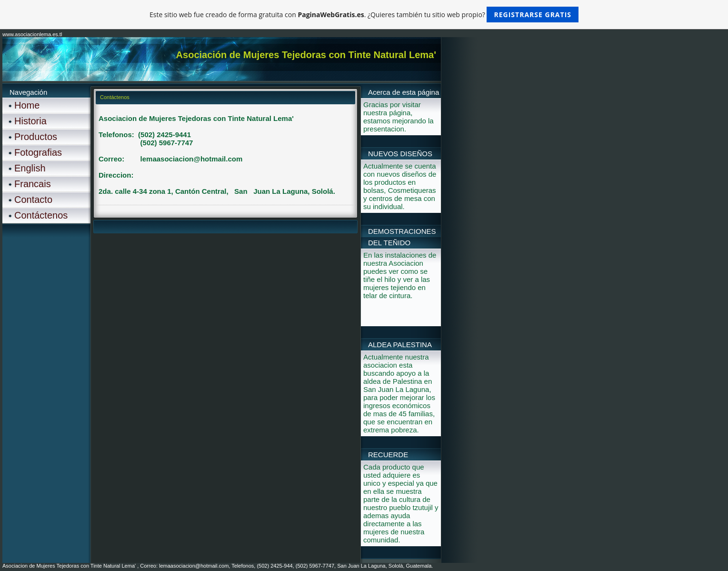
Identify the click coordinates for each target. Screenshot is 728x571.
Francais (33, 184)
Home (27, 105)
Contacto (33, 200)
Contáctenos (41, 215)
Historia (30, 121)
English (30, 168)
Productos (36, 137)
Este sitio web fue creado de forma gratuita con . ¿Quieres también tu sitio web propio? (364, 15)
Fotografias (38, 152)
